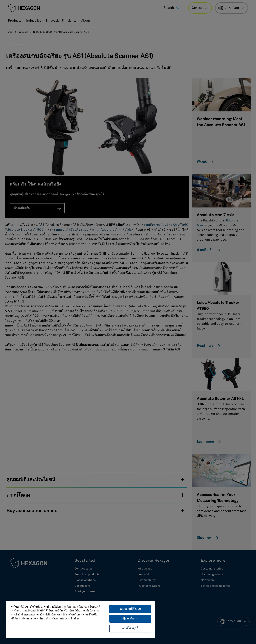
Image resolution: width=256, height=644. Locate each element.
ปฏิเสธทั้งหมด (130, 619)
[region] (81, 619)
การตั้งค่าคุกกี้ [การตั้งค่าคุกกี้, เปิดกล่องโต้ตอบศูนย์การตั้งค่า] (130, 629)
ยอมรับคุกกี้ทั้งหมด (130, 609)
